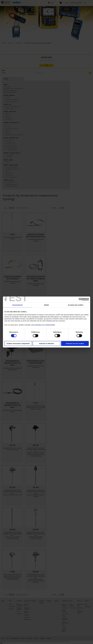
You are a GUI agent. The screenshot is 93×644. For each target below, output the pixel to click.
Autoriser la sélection (46, 343)
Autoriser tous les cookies (75, 343)
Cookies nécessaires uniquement (18, 343)
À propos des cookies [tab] (76, 305)
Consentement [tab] (17, 305)
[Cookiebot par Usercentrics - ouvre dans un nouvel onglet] (80, 299)
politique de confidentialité (45, 325)
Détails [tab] (47, 305)
